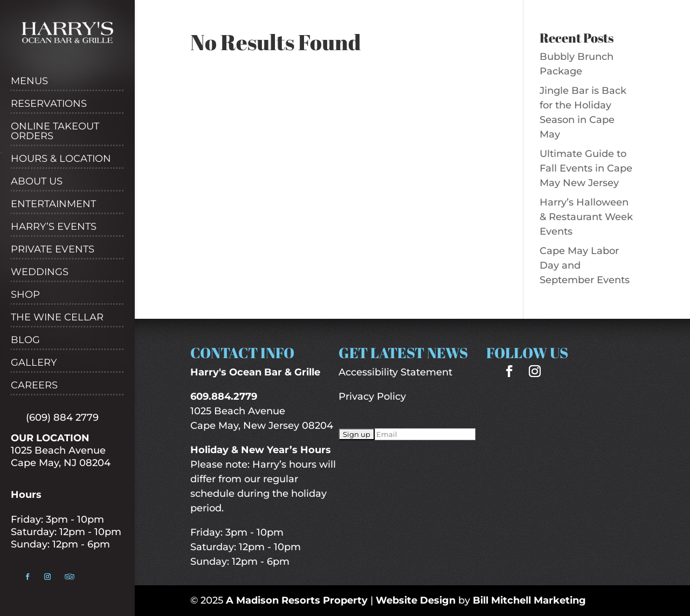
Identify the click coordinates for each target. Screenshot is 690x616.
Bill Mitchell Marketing (529, 600)
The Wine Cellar (57, 318)
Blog (25, 340)
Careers (34, 386)
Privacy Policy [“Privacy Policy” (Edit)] (372, 396)
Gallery (34, 363)
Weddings (40, 272)
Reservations (49, 104)
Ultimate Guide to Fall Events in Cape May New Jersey (586, 168)
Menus (29, 81)
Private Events (53, 250)
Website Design (416, 600)
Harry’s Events (54, 227)
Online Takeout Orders (55, 132)
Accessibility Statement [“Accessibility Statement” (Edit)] (395, 372)
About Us (37, 182)
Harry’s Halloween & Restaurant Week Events (586, 217)
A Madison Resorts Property (297, 600)
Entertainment (53, 204)
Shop (25, 295)
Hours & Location (61, 159)
